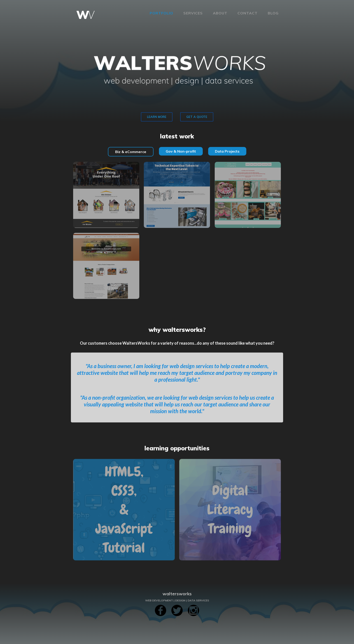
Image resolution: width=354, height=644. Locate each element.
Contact (248, 13)
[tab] (131, 152)
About (220, 13)
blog (273, 13)
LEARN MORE (157, 117)
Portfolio (161, 13)
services (193, 13)
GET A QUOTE (197, 117)
